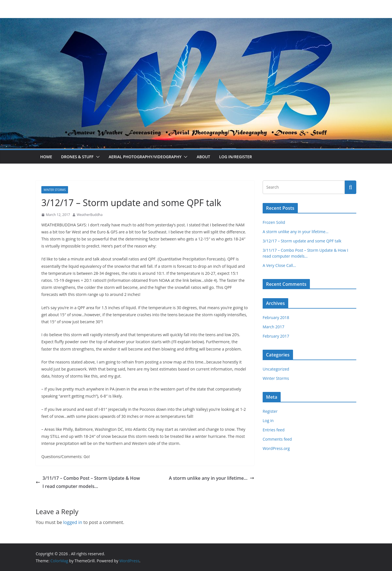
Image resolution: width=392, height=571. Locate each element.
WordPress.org (276, 448)
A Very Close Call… (279, 265)
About (203, 157)
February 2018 (276, 317)
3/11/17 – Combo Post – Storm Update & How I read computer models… (88, 482)
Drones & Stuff (77, 157)
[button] (97, 157)
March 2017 (273, 327)
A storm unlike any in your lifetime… (212, 478)
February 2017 (276, 336)
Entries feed (274, 430)
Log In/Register (236, 157)
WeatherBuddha (90, 215)
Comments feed (277, 439)
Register (270, 411)
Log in (268, 421)
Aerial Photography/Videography (145, 157)
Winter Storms (55, 190)
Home (46, 157)
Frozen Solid (274, 222)
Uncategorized (276, 369)
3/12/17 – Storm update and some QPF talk (302, 241)
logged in (73, 522)
